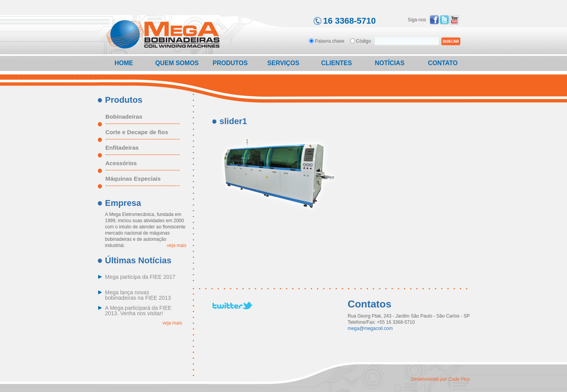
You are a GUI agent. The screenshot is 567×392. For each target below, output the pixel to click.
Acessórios (121, 163)
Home (124, 63)
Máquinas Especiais (133, 179)
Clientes (336, 63)
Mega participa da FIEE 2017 (140, 277)
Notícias (390, 63)
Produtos (230, 63)
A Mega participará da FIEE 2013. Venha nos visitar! (138, 311)
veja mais (177, 245)
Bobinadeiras (124, 117)
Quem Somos (177, 63)
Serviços (283, 63)
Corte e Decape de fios (137, 132)
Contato (443, 63)
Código (364, 41)
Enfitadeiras (122, 148)
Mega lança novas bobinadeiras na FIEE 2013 (138, 295)
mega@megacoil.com (370, 328)
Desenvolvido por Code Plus (440, 379)
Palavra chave (330, 41)
